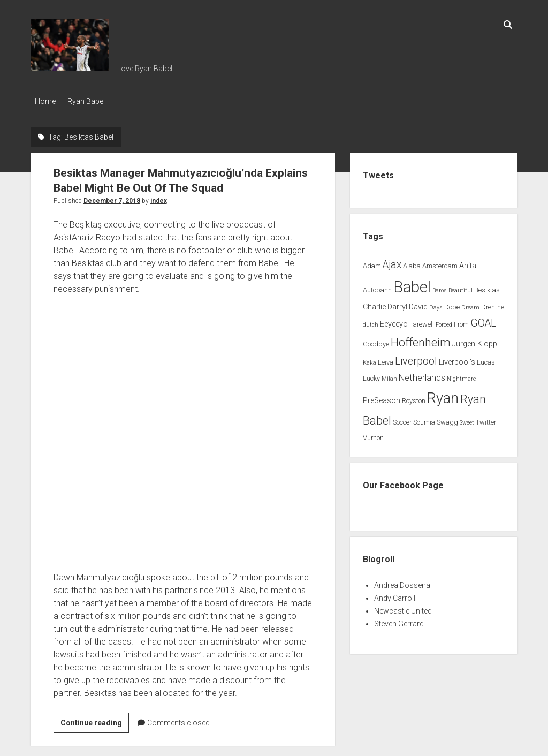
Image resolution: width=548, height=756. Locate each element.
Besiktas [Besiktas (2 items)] (487, 287)
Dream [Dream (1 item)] (470, 305)
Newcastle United (403, 608)
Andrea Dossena (402, 583)
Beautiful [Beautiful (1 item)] (461, 288)
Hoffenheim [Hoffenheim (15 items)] (421, 340)
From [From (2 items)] (461, 322)
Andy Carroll (395, 595)
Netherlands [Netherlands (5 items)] (422, 376)
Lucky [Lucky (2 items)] (371, 376)
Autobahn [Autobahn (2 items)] (377, 287)
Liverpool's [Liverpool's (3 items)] (457, 360)
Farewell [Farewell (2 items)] (422, 322)
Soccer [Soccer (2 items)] (402, 419)
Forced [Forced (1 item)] (444, 322)
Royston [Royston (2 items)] (414, 398)
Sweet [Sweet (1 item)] (467, 420)
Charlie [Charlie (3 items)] (374, 305)
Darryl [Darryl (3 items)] (397, 305)
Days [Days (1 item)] (436, 305)
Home (45, 101)
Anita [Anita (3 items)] (468, 263)
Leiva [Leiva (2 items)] (386, 360)
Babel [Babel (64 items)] (412, 284)
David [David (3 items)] (418, 305)
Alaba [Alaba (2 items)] (412, 263)
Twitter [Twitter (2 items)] (486, 419)
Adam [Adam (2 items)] (372, 263)
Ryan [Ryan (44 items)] (443, 396)
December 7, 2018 (112, 198)
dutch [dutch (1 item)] (371, 322)
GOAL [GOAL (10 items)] (483, 320)
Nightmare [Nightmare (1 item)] (461, 377)
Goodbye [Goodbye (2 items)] (376, 341)
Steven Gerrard (399, 621)
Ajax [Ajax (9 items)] (392, 262)
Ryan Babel (90, 101)
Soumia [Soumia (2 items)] (424, 419)
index (159, 198)
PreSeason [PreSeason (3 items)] (382, 398)
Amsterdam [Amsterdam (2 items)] (440, 263)
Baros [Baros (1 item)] (440, 288)
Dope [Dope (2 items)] (452, 305)
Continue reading (95, 722)
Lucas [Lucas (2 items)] (486, 360)
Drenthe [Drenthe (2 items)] (493, 305)
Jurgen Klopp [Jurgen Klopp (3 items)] (475, 341)
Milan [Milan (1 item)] (389, 377)
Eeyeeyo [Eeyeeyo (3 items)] (394, 322)
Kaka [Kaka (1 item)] (370, 361)
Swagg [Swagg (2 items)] (447, 419)
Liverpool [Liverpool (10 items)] (416, 359)
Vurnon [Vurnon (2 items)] (373, 435)
